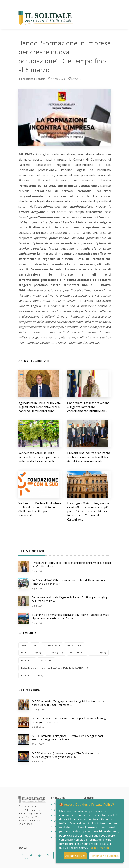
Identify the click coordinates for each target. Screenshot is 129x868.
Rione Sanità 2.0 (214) (32, 675)
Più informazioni (99, 848)
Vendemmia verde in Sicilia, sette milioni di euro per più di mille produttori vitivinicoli (39, 457)
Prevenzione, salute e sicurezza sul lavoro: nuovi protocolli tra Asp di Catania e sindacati (89, 457)
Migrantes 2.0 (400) (31, 653)
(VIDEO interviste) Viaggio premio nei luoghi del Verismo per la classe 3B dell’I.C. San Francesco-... (68, 703)
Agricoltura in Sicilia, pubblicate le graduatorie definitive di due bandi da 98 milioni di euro (40, 407)
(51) (35, 645)
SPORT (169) (46, 660)
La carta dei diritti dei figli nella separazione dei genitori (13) (55, 668)
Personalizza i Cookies (105, 856)
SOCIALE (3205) (74, 645)
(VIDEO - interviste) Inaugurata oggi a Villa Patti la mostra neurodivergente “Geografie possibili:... (65, 755)
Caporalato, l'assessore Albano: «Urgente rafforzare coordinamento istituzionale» (89, 407)
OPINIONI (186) (77, 653)
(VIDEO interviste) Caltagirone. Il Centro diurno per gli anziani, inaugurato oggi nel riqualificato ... (68, 738)
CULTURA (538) (99, 653)
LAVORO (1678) (56, 653)
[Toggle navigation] (107, 18)
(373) (23, 645)
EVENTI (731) (27, 660)
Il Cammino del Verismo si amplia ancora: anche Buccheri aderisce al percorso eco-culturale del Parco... (71, 617)
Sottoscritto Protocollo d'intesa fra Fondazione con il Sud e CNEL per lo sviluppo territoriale (40, 509)
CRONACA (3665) (52, 645)
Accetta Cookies (75, 856)
